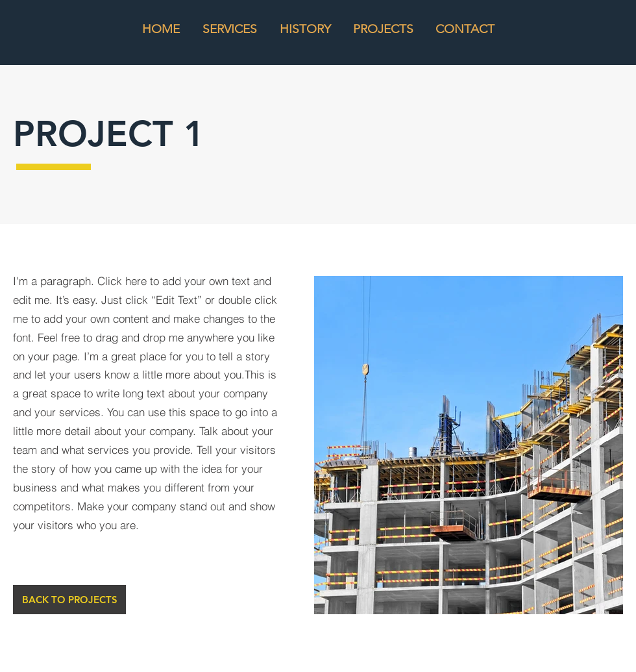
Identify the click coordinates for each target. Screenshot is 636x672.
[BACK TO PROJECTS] (69, 600)
